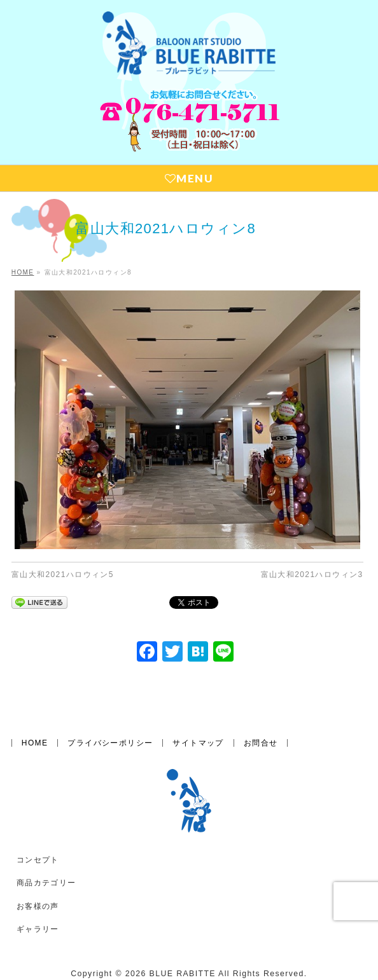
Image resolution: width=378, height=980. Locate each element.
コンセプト (38, 830)
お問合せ (261, 713)
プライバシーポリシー (110, 713)
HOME (35, 713)
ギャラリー (38, 899)
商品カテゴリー (46, 853)
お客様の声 (38, 876)
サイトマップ (198, 713)
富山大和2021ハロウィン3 (312, 575)
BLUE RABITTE (183, 944)
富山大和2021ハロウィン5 (63, 575)
